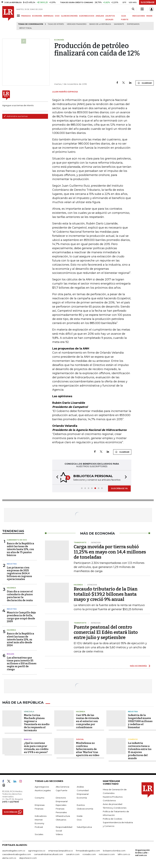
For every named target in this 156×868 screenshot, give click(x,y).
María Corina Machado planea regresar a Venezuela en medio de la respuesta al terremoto (37, 722)
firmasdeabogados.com (88, 850)
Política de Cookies (112, 818)
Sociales (39, 834)
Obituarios (61, 819)
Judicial (80, 739)
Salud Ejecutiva (84, 827)
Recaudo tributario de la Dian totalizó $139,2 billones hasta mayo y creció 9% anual (106, 594)
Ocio (79, 819)
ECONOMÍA (37, 16)
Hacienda (11, 588)
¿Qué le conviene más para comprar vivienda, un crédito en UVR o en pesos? (36, 747)
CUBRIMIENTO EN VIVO (17, 540)
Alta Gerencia (62, 786)
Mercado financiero (77, 24)
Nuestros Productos (113, 796)
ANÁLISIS (100, 16)
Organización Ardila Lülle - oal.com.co (142, 852)
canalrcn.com (73, 854)
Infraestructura (63, 816)
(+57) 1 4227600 (11, 801)
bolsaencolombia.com (114, 850)
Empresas (40, 805)
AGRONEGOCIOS (87, 16)
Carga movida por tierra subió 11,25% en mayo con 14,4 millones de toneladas (110, 552)
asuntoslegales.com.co (14, 850)
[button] (56, 477)
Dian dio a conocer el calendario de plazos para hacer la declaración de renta (20, 596)
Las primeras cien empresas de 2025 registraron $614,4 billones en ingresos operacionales (19, 573)
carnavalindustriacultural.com (48, 854)
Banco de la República (100, 24)
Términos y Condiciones (115, 807)
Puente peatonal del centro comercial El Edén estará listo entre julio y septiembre (106, 632)
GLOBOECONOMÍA (69, 16)
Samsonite (119, 24)
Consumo (40, 797)
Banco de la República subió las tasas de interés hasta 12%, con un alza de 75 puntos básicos (20, 549)
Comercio (133, 739)
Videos (59, 834)
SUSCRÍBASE (148, 2)
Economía (82, 797)
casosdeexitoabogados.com (17, 854)
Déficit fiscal (26, 28)
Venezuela (29, 711)
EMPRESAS (49, 16)
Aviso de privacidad (113, 804)
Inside (80, 816)
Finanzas (39, 808)
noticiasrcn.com (107, 854)
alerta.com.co (9, 857)
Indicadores (41, 816)
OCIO (57, 16)
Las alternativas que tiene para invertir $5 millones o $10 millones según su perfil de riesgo (22, 664)
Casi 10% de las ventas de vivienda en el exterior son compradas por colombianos (88, 721)
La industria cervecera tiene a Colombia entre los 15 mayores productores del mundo (140, 750)
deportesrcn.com (28, 857)
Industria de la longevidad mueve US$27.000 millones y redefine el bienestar (140, 721)
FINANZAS (26, 16)
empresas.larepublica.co (61, 850)
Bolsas (11, 654)
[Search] (133, 9)
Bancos (28, 739)
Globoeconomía (85, 808)
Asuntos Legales (43, 790)
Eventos (81, 805)
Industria (12, 564)
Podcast (39, 827)
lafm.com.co (124, 854)
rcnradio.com (89, 854)
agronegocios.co (37, 850)
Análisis (80, 786)
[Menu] (19, 16)
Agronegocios (42, 786)
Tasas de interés (56, 24)
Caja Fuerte (62, 790)
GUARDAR (145, 83)
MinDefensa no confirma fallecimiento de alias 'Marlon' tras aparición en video (88, 749)
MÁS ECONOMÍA (138, 666)
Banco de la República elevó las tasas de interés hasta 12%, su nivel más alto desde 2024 (20, 639)
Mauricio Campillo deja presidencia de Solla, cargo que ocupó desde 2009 (21, 617)
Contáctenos (109, 800)
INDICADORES (139, 16)
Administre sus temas (16, 116)
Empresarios (133, 24)
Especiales (61, 805)
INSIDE (149, 16)
